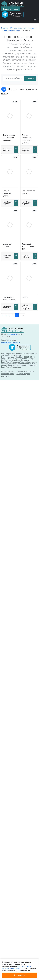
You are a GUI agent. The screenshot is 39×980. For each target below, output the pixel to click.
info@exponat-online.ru (11, 342)
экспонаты (12, 334)
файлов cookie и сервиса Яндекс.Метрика (17, 967)
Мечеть (25, 297)
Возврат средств (23, 374)
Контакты (5, 376)
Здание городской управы (7, 193)
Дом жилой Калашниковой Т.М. (28, 247)
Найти (30, 78)
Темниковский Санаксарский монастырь (9, 138)
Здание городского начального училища (27, 139)
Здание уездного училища (29, 192)
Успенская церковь (7, 245)
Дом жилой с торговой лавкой (10, 299)
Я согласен (19, 975)
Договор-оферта (8, 371)
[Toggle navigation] (35, 20)
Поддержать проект (11, 9)
